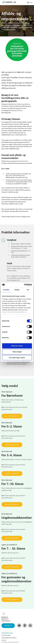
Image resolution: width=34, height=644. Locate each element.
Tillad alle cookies (17, 346)
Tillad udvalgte (17, 352)
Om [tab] (28, 290)
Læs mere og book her (12, 416)
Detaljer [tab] (17, 290)
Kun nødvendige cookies (17, 358)
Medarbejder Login (7, 633)
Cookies (4, 640)
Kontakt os (8, 626)
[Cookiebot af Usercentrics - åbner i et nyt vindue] (24, 285)
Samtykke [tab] (6, 290)
